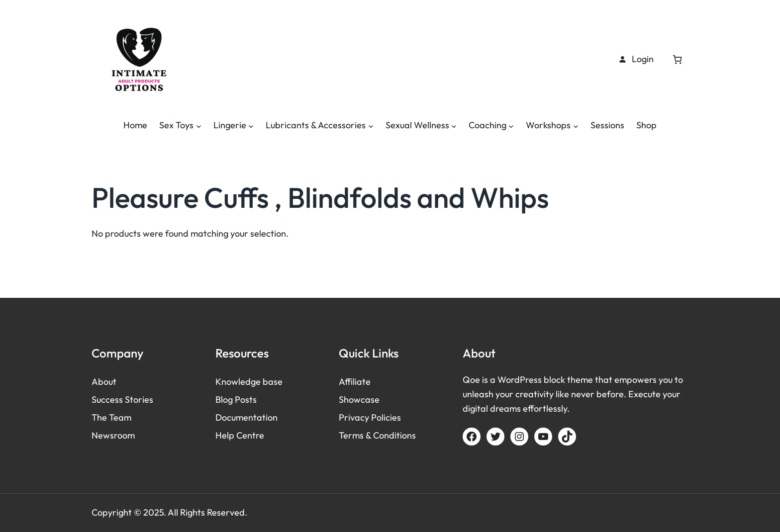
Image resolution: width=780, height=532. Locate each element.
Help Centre (240, 435)
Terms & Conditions (377, 435)
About (104, 382)
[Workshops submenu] (576, 126)
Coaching (487, 125)
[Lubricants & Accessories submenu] (371, 126)
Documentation (246, 417)
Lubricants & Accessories (316, 125)
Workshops (548, 125)
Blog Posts (236, 399)
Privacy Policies (370, 417)
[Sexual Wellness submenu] (454, 126)
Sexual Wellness (417, 125)
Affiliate (355, 382)
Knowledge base (249, 382)
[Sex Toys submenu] (199, 126)
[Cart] (677, 59)
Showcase (359, 399)
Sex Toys (176, 125)
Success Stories (122, 399)
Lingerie (230, 125)
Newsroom (113, 435)
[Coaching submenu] (511, 126)
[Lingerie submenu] (251, 126)
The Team (111, 417)
